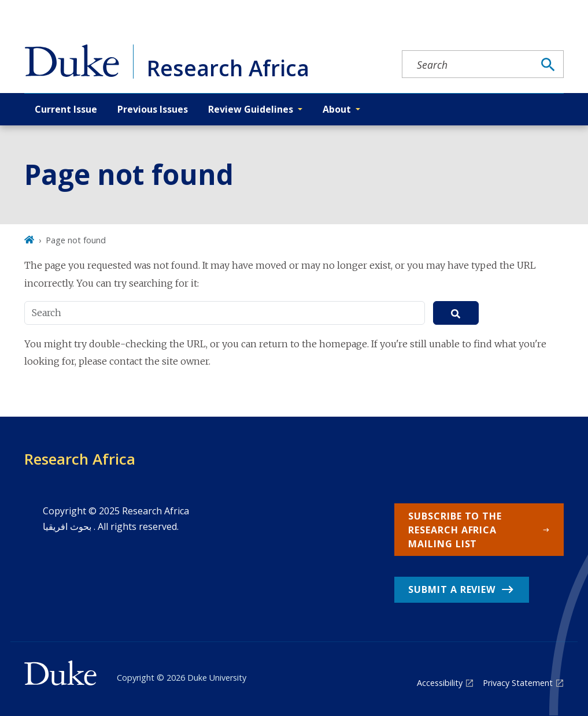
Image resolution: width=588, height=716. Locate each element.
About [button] (337, 109)
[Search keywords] (468, 65)
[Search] (548, 65)
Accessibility (440, 683)
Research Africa (80, 459)
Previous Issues (153, 109)
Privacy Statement (518, 683)
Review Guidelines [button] (251, 109)
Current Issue (66, 109)
